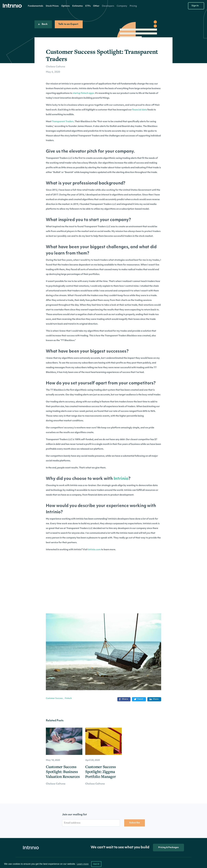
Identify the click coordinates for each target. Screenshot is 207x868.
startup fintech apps (83, 93)
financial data (140, 110)
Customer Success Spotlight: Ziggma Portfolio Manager (101, 772)
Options (65, 6)
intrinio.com (94, 550)
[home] (13, 6)
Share (123, 699)
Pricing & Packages (168, 848)
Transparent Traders (63, 122)
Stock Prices (52, 6)
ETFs (88, 6)
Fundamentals (36, 6)
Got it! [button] (96, 864)
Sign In (195, 6)
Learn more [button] (83, 864)
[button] (36, 6)
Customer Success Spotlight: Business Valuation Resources (63, 772)
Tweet (139, 699)
